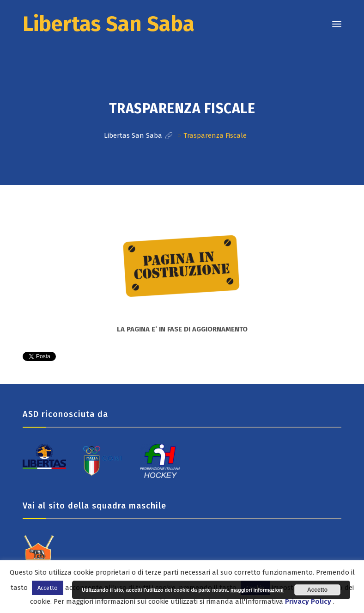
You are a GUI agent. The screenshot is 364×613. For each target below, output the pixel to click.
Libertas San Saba (109, 24)
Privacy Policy (308, 601)
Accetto (317, 590)
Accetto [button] (48, 588)
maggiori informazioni (257, 590)
